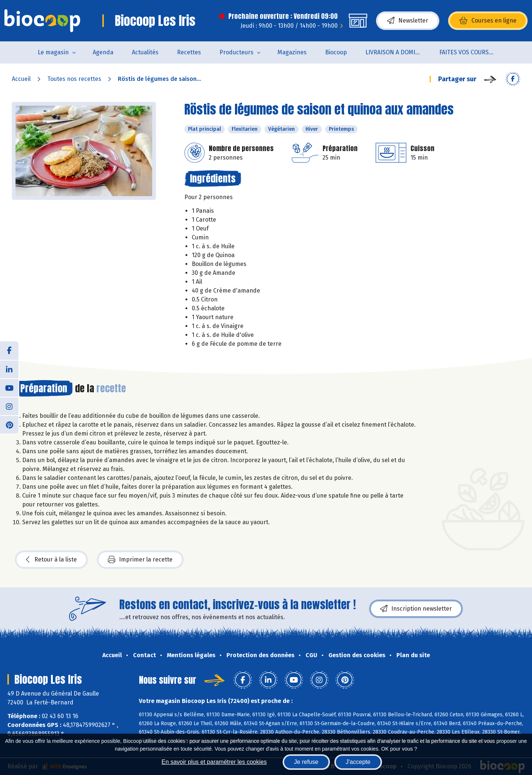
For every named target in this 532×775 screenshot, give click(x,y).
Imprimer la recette (140, 560)
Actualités (145, 52)
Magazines (292, 52)
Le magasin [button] (53, 52)
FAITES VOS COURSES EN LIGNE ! (472, 52)
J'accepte (358, 762)
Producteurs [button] (236, 52)
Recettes (189, 52)
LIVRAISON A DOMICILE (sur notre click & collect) (398, 52)
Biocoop (336, 52)
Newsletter (408, 21)
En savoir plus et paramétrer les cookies (214, 762)
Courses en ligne (488, 21)
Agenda (103, 52)
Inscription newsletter (416, 609)
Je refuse (306, 762)
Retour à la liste (51, 560)
